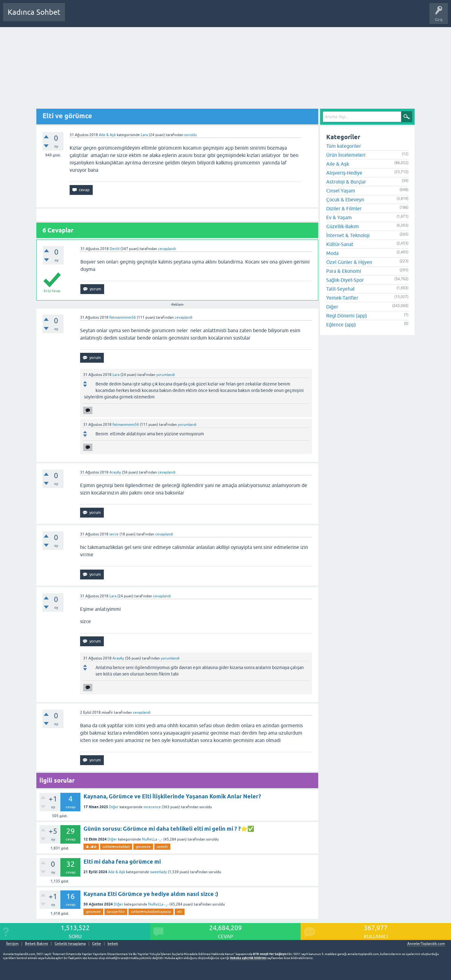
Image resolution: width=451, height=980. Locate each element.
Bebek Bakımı (252, 17)
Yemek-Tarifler (342, 298)
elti (180, 912)
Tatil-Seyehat (341, 289)
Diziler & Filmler (344, 208)
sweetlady (158, 872)
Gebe (97, 944)
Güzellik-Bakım (343, 226)
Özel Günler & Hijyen (349, 262)
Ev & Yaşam (339, 217)
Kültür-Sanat (340, 244)
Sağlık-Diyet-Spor (345, 280)
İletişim (12, 944)
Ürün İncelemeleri (346, 155)
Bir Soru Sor (184, 17)
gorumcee (143, 847)
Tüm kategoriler (344, 146)
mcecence (152, 807)
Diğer (114, 807)
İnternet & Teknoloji (348, 235)
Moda (332, 253)
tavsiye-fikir (116, 912)
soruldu (191, 135)
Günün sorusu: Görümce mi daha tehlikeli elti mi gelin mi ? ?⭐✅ (169, 829)
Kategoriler (133, 17)
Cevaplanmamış (103, 17)
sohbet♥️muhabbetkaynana (151, 912)
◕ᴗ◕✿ (91, 847)
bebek (113, 944)
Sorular (76, 17)
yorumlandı (166, 375)
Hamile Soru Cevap (217, 17)
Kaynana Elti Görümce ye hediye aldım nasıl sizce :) (151, 894)
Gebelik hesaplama (70, 944)
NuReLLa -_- (152, 839)
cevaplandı (167, 249)
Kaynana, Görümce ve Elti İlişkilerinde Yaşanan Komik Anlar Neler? (172, 796)
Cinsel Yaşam (341, 191)
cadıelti (162, 847)
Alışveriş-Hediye (344, 173)
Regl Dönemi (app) (347, 316)
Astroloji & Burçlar (346, 182)
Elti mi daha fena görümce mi (122, 862)
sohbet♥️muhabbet (116, 847)
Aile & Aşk (107, 135)
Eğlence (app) (341, 325)
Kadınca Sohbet (34, 12)
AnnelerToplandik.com (426, 944)
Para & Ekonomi (344, 271)
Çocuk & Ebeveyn (345, 200)
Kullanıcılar (158, 17)
